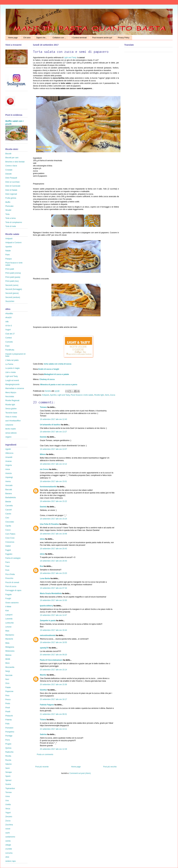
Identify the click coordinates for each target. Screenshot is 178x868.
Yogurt (8, 813)
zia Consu (44, 469)
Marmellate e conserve (15, 388)
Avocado (9, 485)
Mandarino (10, 635)
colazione (9, 425)
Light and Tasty (70, 58)
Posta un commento (45, 754)
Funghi (8, 599)
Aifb (7, 322)
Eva (42, 566)
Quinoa (8, 748)
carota (8, 841)
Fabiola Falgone (47, 705)
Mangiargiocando (12, 384)
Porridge (9, 736)
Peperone (9, 691)
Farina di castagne (13, 558)
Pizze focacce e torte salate (82, 395)
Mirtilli (8, 659)
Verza (8, 809)
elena (42, 539)
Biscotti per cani (12, 158)
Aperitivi (53, 395)
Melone (8, 655)
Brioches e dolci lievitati (15, 162)
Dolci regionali (11, 194)
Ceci (7, 518)
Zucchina (9, 825)
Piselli (8, 712)
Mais (7, 631)
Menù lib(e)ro (11, 393)
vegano (8, 437)
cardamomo (10, 837)
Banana (9, 494)
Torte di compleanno (14, 222)
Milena (43, 454)
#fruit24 (8, 318)
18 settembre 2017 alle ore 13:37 (53, 449)
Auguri (8, 330)
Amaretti (9, 457)
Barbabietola (11, 498)
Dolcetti (8, 174)
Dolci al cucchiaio (13, 182)
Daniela (48, 391)
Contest (9, 338)
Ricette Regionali (12, 400)
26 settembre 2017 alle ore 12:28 (53, 749)
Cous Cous (10, 538)
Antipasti (45, 395)
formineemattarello (48, 487)
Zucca (113, 395)
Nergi (8, 671)
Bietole (8, 502)
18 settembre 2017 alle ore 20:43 (53, 549)
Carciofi (9, 510)
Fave (7, 566)
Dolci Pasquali (11, 178)
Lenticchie (10, 623)
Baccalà (9, 490)
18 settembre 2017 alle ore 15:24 (53, 519)
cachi (8, 833)
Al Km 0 (9, 326)
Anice (8, 469)
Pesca (8, 700)
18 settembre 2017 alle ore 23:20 (53, 573)
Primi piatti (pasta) (13, 277)
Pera (7, 696)
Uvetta (8, 804)
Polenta (9, 720)
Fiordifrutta (10, 350)
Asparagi (9, 477)
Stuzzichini (10, 301)
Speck (8, 776)
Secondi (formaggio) (14, 289)
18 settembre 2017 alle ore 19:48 (53, 534)
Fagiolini (9, 554)
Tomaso (43, 407)
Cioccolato (10, 522)
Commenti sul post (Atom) (80, 773)
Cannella (9, 506)
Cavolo (8, 514)
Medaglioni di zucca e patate (56, 374)
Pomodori (9, 728)
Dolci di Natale (11, 190)
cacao (8, 829)
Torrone (9, 792)
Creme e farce (11, 166)
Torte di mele (11, 226)
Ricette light (99, 395)
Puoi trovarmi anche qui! (102, 38)
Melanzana (10, 651)
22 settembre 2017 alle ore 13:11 (53, 729)
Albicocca (9, 453)
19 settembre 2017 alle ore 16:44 (53, 630)
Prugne (8, 744)
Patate (8, 687)
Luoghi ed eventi (12, 380)
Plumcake (9, 206)
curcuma (9, 853)
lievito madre (11, 429)
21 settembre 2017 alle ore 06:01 (53, 714)
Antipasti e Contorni (13, 243)
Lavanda (9, 619)
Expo (7, 346)
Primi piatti (10, 269)
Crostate (9, 170)
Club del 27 (10, 334)
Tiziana (43, 720)
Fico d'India (10, 574)
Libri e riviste (11, 372)
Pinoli (8, 708)
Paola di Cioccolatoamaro (51, 660)
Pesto (8, 703)
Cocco (8, 530)
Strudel (8, 210)
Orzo (7, 683)
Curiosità (9, 342)
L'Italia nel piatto (12, 360)
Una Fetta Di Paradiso (49, 524)
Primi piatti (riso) (12, 281)
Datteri (8, 546)
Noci (7, 679)
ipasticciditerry (46, 606)
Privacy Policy (124, 38)
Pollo (7, 724)
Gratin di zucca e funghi (49, 369)
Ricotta (8, 756)
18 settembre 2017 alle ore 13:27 (53, 432)
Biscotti (8, 154)
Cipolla (8, 526)
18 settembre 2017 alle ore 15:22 (53, 501)
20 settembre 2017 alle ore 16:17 (53, 699)
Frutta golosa (11, 198)
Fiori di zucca (11, 586)
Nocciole (9, 675)
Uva (7, 801)
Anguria (9, 465)
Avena (8, 481)
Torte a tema (11, 218)
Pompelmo (10, 732)
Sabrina (43, 734)
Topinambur (10, 788)
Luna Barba (45, 578)
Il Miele (8, 607)
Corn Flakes (10, 534)
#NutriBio (9, 314)
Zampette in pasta (48, 621)
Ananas (9, 461)
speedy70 (44, 648)
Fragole (9, 595)
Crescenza (10, 542)
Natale (8, 251)
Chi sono (27, 38)
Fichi (7, 570)
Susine (8, 784)
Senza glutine (11, 409)
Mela (7, 643)
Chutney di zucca (47, 379)
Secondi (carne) (12, 285)
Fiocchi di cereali (12, 582)
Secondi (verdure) (13, 297)
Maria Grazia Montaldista (51, 593)
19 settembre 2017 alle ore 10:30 (53, 600)
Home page (13, 38)
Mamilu (43, 675)
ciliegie (8, 845)
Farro (8, 562)
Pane (8, 255)
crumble (9, 849)
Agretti (8, 449)
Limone (8, 627)
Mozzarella (10, 667)
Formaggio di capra (13, 590)
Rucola (8, 760)
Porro (8, 740)
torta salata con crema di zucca (58, 364)
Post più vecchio (110, 767)
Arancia (9, 473)
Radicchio (9, 752)
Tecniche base (11, 413)
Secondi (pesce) (12, 293)
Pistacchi (9, 716)
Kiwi (7, 611)
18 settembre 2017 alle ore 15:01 (53, 481)
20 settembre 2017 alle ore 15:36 (53, 685)
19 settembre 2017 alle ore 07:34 (53, 588)
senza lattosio (11, 433)
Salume (9, 764)
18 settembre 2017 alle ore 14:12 (53, 464)
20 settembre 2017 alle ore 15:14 (53, 670)
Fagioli (8, 550)
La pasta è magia (12, 368)
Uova (8, 796)
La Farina (9, 364)
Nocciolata (10, 397)
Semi (107, 395)
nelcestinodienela (48, 635)
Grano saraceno (12, 603)
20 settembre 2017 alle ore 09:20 (53, 655)
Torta (7, 214)
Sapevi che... (42, 38)
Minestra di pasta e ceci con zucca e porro (59, 385)
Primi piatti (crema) (13, 273)
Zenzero (9, 817)
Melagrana (10, 647)
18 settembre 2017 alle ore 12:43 (53, 419)
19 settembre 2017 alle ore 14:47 (53, 615)
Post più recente (42, 767)
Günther (44, 690)
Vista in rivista (11, 417)
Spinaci (8, 780)
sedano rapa (11, 861)
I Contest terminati (79, 38)
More (7, 663)
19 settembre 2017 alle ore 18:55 (53, 642)
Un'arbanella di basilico (50, 425)
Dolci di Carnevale (13, 186)
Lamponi (9, 615)
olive (7, 857)
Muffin (8, 202)
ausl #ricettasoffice (13, 421)
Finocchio (9, 578)
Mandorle (9, 639)
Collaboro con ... (59, 38)
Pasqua (9, 259)
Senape (9, 772)
